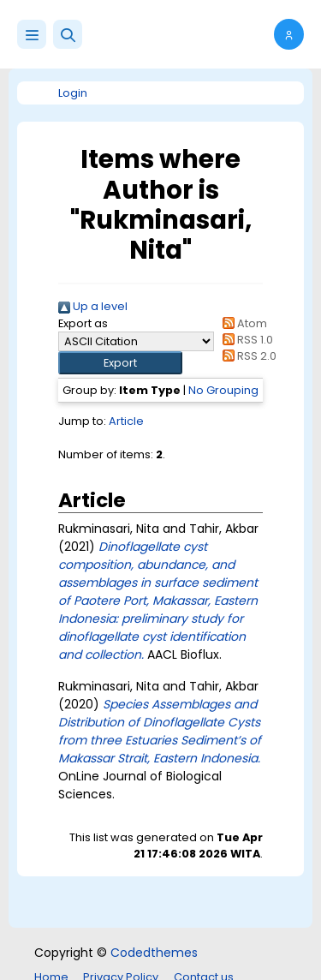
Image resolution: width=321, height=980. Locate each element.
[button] (68, 34)
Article (126, 421)
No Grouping (223, 390)
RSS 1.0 (245, 340)
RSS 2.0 (247, 356)
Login (73, 93)
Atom (242, 323)
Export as (83, 323)
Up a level (93, 306)
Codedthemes (154, 953)
